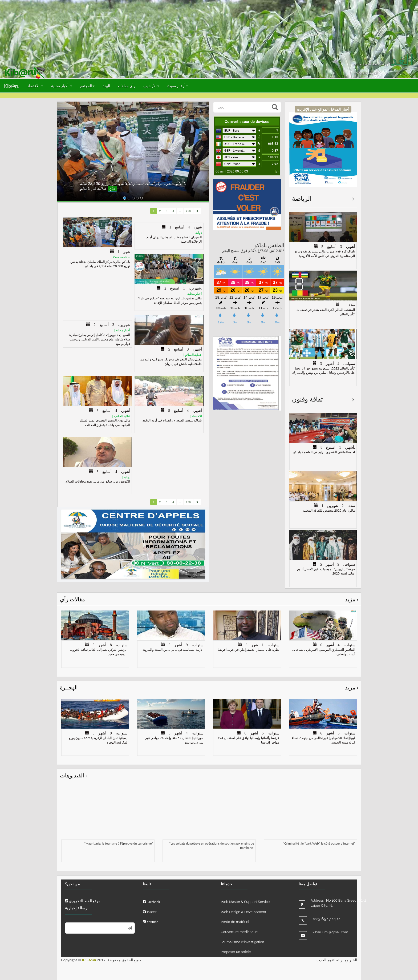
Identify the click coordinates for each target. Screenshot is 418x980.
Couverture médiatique (239, 932)
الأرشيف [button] (151, 86)
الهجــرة (209, 687)
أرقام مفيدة (178, 86)
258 (188, 211)
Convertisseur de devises (247, 122)
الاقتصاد (35, 86)
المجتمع (87, 86)
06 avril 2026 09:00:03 (232, 171)
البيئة (106, 86)
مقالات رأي (209, 599)
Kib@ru (12, 86)
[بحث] (242, 107)
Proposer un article (236, 952)
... (180, 211)
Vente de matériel (235, 922)
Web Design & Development (244, 912)
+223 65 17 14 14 (327, 919)
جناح (112, 189)
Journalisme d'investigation (243, 942)
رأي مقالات (127, 86)
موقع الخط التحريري (83, 901)
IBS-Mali (89, 960)
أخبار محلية (62, 86)
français (361, 73)
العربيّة (373, 73)
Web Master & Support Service (245, 902)
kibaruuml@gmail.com (330, 932)
